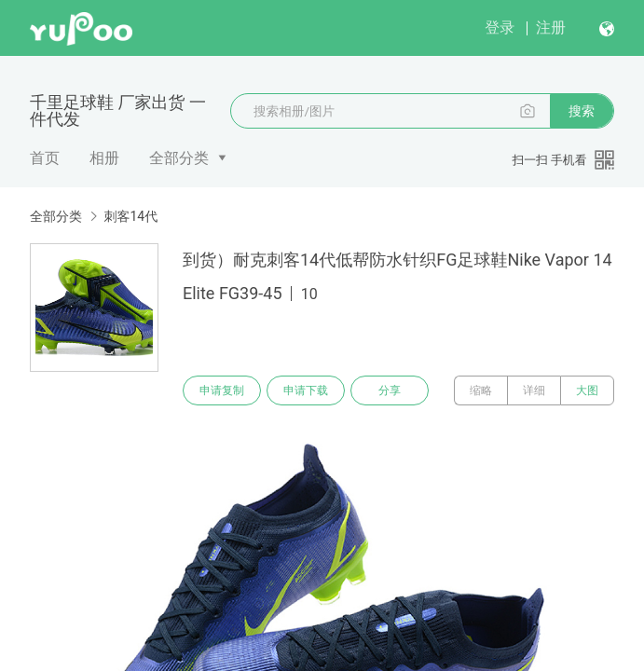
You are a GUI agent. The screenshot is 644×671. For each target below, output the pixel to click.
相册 (104, 158)
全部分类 (179, 158)
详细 (534, 390)
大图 (587, 390)
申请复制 (222, 390)
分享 (390, 390)
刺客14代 (130, 216)
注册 (551, 27)
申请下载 (306, 390)
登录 (500, 27)
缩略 (481, 390)
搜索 (582, 111)
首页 (45, 158)
